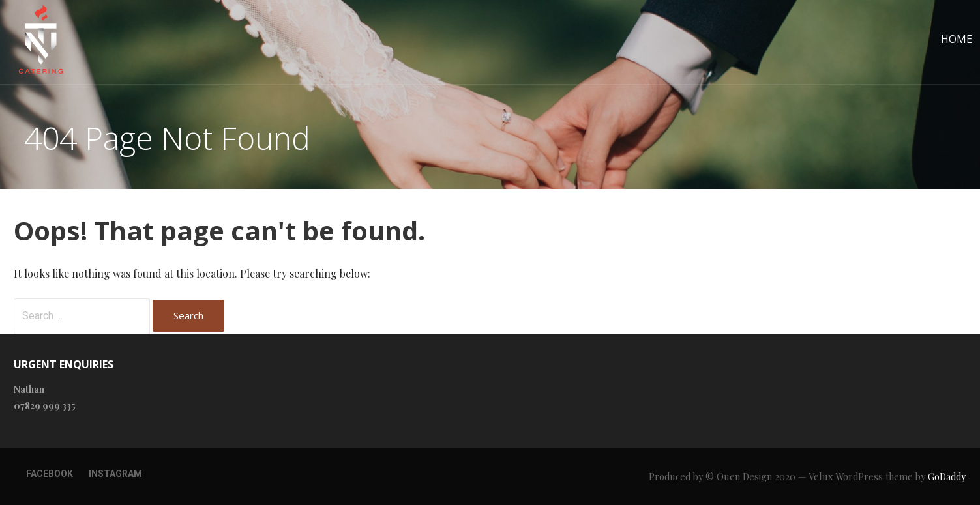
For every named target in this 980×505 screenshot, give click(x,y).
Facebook (50, 474)
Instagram (115, 474)
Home (957, 39)
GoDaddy (947, 477)
